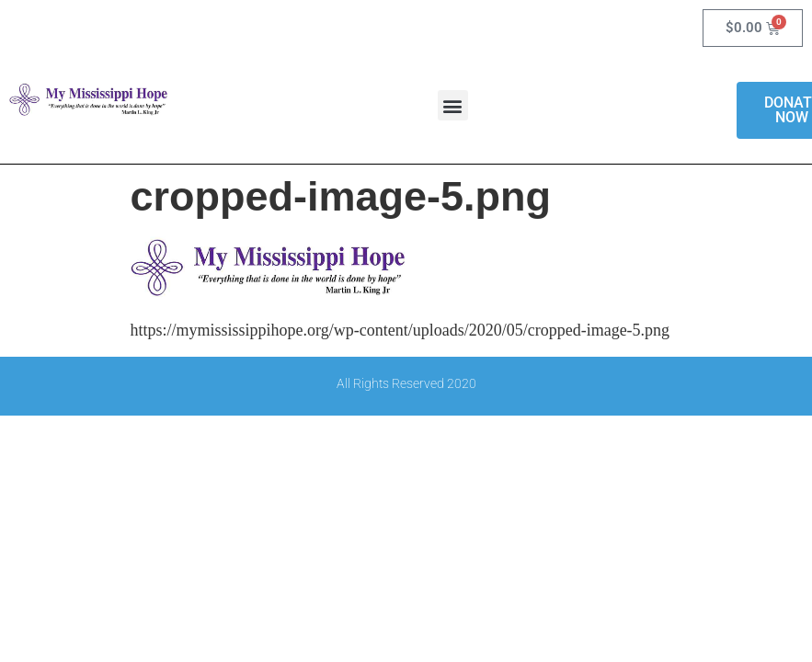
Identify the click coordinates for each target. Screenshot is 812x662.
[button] (453, 105)
